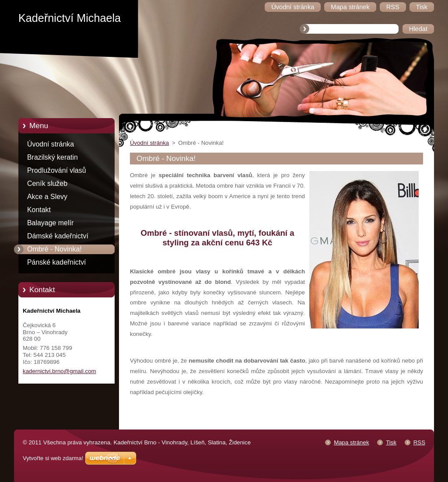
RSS (419, 442)
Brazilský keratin (52, 157)
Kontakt (39, 210)
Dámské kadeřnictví (58, 236)
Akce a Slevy (47, 197)
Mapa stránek (351, 442)
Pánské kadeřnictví (57, 262)
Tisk (391, 442)
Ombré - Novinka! (54, 249)
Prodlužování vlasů (57, 170)
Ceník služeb (47, 183)
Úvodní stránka (51, 144)
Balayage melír (50, 223)
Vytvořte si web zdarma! (53, 458)
